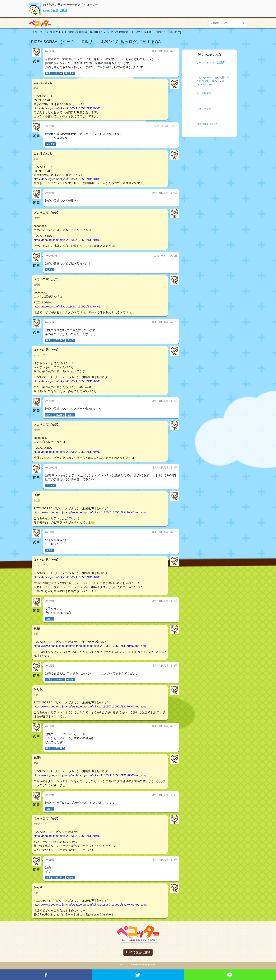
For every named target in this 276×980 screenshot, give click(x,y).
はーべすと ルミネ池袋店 (211, 62)
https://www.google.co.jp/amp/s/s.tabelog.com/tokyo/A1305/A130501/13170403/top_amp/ (90, 512)
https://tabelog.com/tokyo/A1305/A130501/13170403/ (67, 108)
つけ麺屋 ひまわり (207, 124)
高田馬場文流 (204, 93)
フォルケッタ (204, 109)
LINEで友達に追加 (55, 10)
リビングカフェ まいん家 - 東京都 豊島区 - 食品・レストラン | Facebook (213, 81)
